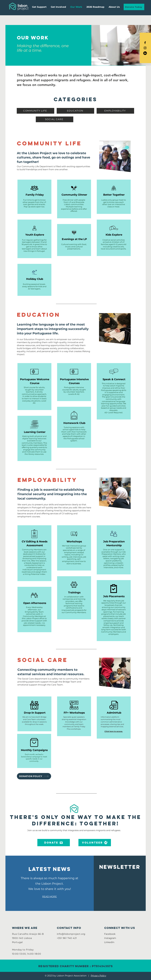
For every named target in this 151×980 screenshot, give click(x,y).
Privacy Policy (98, 976)
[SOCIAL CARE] (55, 119)
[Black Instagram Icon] (145, 48)
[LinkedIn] (145, 53)
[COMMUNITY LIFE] (35, 111)
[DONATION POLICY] (34, 776)
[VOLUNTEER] (95, 843)
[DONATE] (54, 843)
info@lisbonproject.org (71, 934)
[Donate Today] (134, 7)
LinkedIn (109, 942)
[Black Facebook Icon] (145, 43)
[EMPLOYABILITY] (115, 111)
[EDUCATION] (75, 111)
